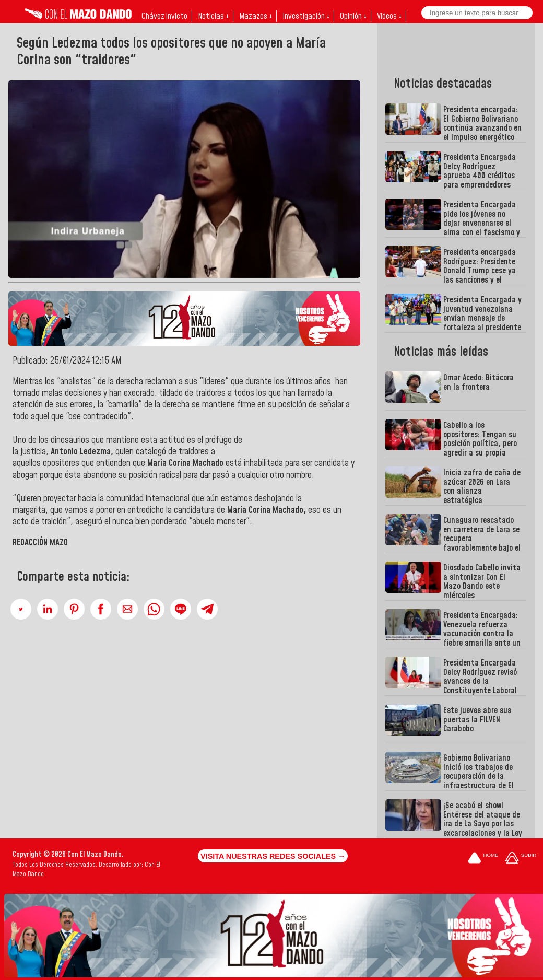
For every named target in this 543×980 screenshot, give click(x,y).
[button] (21, 609)
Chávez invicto (164, 16)
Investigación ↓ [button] (306, 16)
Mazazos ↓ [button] (256, 16)
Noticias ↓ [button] (213, 16)
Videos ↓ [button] (389, 16)
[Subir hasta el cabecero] (521, 859)
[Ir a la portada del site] (483, 859)
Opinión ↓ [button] (353, 16)
